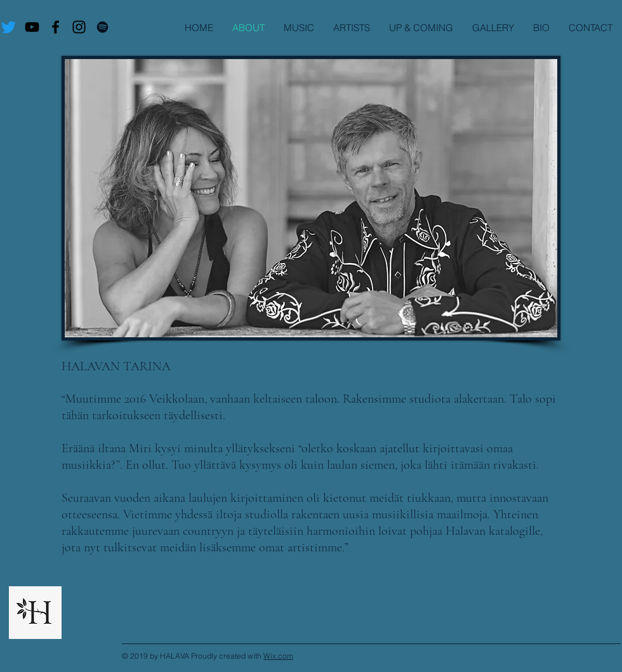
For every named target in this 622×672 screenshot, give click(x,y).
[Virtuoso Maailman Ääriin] (32, 27)
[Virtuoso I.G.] (79, 27)
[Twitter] (9, 27)
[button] (352, 28)
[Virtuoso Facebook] (56, 27)
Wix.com (278, 656)
